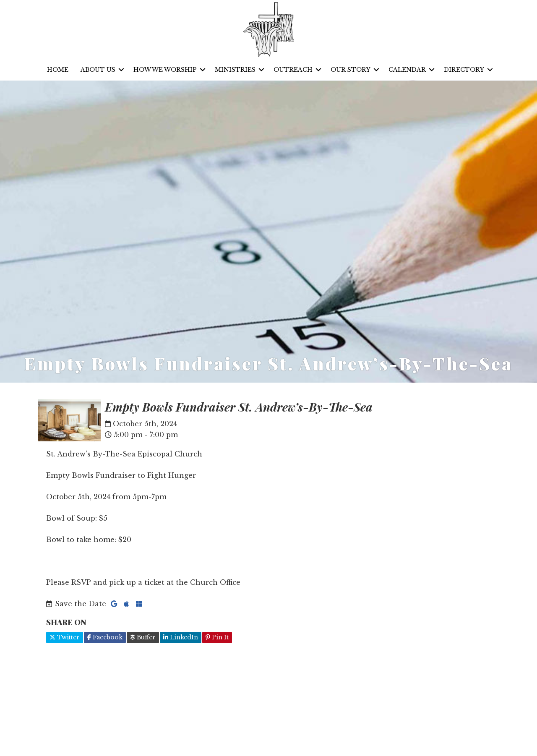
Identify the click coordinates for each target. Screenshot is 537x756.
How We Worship (165, 70)
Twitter (65, 637)
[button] (121, 70)
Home (58, 70)
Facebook (105, 637)
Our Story (351, 70)
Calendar (407, 70)
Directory (464, 70)
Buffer (143, 637)
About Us (98, 70)
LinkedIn (181, 637)
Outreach (293, 70)
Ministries (235, 70)
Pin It (217, 637)
